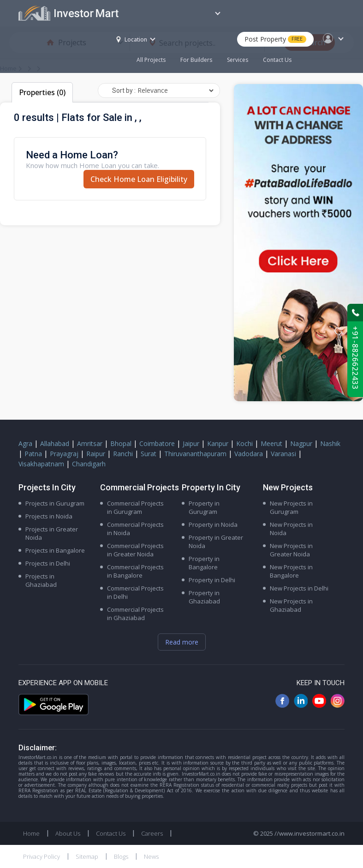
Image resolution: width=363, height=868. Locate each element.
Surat (149, 454)
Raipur (96, 454)
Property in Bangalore (204, 563)
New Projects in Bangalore (291, 571)
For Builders (200, 55)
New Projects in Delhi (299, 588)
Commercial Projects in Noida (135, 529)
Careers (152, 833)
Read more (182, 642)
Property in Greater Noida (216, 542)
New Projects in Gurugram (291, 507)
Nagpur (301, 443)
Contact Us (277, 60)
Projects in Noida (49, 516)
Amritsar (90, 443)
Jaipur (191, 443)
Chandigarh (89, 464)
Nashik (330, 443)
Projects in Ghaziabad (41, 580)
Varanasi (283, 454)
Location (132, 39)
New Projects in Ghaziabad (291, 605)
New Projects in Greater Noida (291, 550)
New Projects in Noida (291, 529)
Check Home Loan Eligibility (139, 179)
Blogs (121, 856)
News (151, 856)
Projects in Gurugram (55, 503)
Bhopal (121, 443)
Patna (33, 454)
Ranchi (123, 454)
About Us (68, 833)
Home (31, 833)
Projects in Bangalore (55, 550)
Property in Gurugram (204, 507)
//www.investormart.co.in (309, 833)
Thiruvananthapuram (195, 454)
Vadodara (249, 454)
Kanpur (218, 443)
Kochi (244, 443)
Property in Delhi (212, 580)
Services (238, 60)
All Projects (151, 60)
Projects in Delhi (48, 563)
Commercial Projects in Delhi (135, 592)
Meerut (271, 443)
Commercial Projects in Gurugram (135, 507)
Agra (25, 443)
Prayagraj (64, 454)
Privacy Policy (42, 856)
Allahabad (55, 443)
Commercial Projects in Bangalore (135, 571)
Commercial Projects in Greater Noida (135, 550)
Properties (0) (42, 92)
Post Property (275, 39)
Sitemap (87, 856)
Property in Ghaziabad (204, 597)
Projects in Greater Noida (52, 533)
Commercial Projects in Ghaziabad (135, 614)
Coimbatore (157, 443)
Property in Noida (213, 524)
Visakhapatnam (41, 464)
